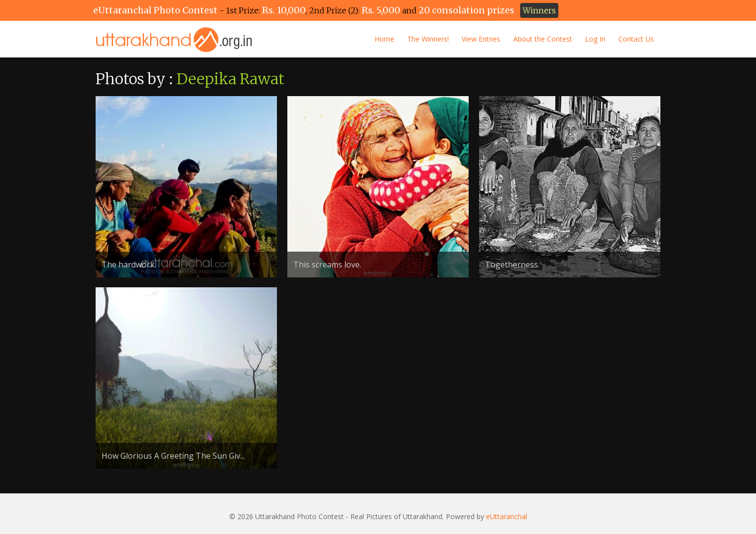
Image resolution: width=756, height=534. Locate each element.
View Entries (481, 39)
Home (384, 39)
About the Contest (543, 39)
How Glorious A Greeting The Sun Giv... (173, 456)
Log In (595, 39)
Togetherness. (512, 265)
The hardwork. (129, 265)
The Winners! (428, 39)
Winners (539, 10)
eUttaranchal (507, 516)
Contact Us (636, 39)
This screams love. (327, 265)
